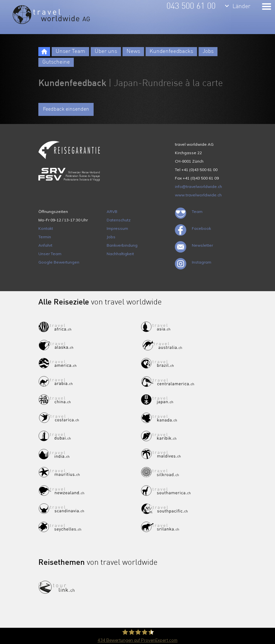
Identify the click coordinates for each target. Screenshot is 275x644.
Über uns (106, 51)
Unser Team (70, 51)
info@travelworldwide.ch (198, 186)
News (133, 51)
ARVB (112, 211)
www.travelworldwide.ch (198, 195)
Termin (45, 237)
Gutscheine (56, 62)
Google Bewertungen (59, 262)
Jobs (208, 51)
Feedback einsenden (66, 109)
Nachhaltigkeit (120, 254)
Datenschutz (119, 220)
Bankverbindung (122, 245)
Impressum (117, 228)
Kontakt (46, 228)
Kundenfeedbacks (171, 51)
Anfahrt (45, 245)
